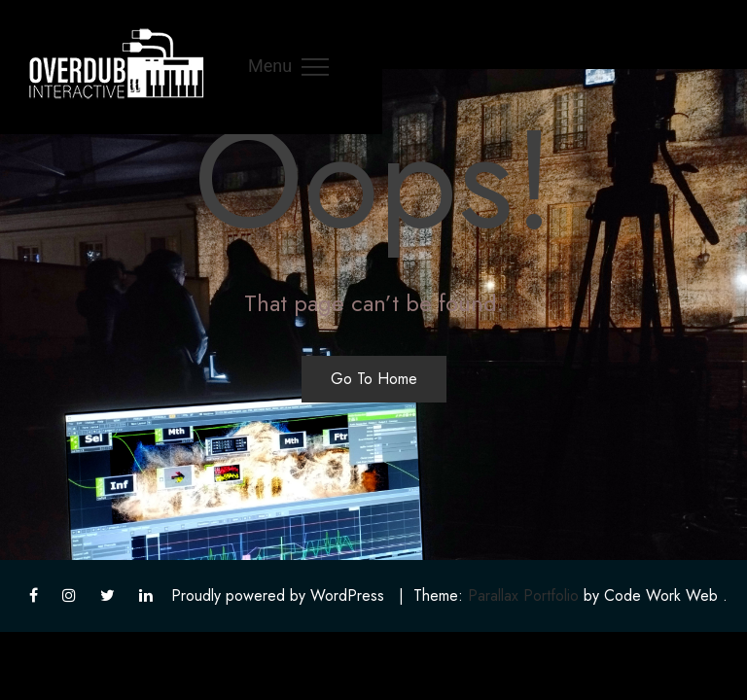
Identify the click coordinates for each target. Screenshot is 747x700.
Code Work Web (661, 595)
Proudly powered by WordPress (278, 595)
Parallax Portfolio (523, 595)
